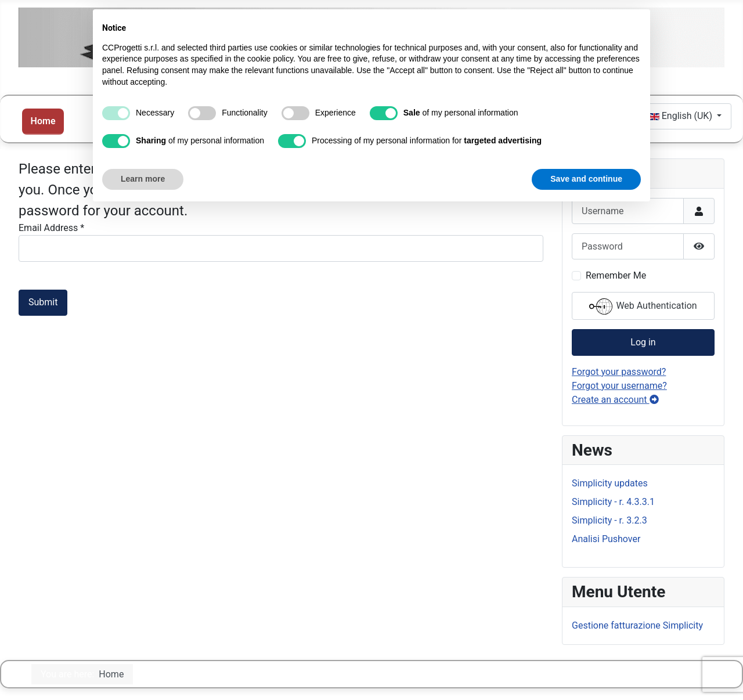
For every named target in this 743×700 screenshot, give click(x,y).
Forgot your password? (619, 372)
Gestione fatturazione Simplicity (637, 625)
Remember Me (616, 275)
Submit (43, 302)
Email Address (51, 228)
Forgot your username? (619, 386)
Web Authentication (643, 306)
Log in (643, 342)
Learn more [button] (143, 179)
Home (43, 121)
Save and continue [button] (586, 179)
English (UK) (682, 116)
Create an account (615, 400)
